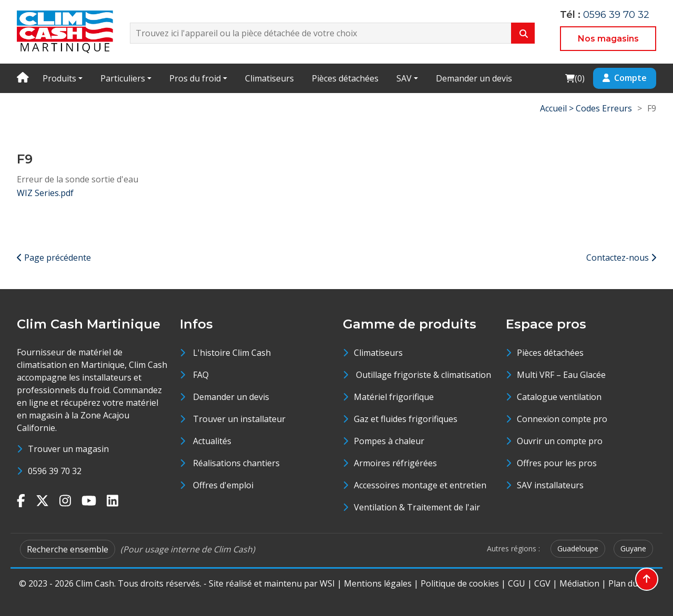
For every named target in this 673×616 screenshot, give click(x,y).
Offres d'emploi (223, 485)
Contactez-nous (621, 258)
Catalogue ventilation (559, 397)
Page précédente (54, 258)
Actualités (212, 441)
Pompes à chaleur (389, 441)
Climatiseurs (269, 78)
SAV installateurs (550, 485)
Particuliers (123, 78)
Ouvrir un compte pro (560, 441)
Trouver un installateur (239, 419)
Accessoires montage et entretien (420, 485)
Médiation (579, 583)
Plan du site (631, 583)
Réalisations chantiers (236, 463)
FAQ (201, 375)
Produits (59, 78)
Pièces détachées (345, 78)
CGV (542, 583)
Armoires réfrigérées (395, 463)
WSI (327, 583)
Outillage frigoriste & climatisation (422, 375)
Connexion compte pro (562, 419)
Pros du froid (195, 78)
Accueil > (558, 108)
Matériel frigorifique (394, 397)
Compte (625, 78)
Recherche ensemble (68, 549)
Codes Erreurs (604, 108)
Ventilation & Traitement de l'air (417, 507)
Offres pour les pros (557, 463)
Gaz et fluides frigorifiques (406, 419)
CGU (517, 583)
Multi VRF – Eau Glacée (561, 375)
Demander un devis (474, 78)
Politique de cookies (460, 583)
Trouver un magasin (68, 449)
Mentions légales (378, 583)
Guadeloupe (578, 548)
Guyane (633, 548)
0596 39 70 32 (616, 15)
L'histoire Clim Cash (232, 353)
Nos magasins (608, 39)
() (575, 78)
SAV (404, 78)
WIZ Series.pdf (45, 193)
